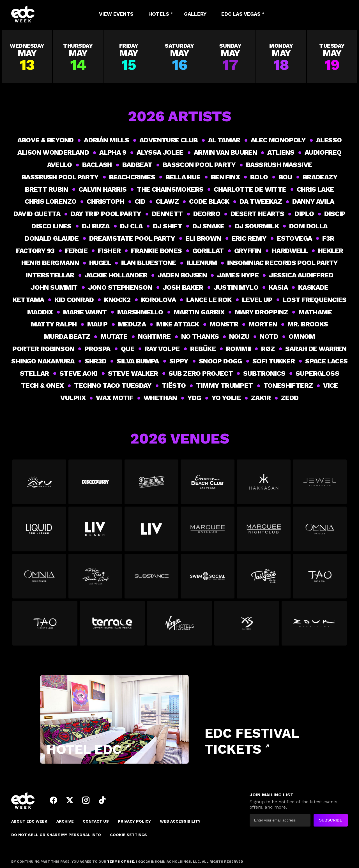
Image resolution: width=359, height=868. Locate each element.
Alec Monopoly (278, 140)
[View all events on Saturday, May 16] (179, 57)
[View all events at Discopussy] (95, 484)
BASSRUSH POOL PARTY (60, 177)
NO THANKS (200, 336)
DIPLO (304, 214)
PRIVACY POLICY (134, 821)
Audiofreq (323, 152)
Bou (285, 177)
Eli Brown (203, 238)
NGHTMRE (154, 336)
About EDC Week (29, 821)
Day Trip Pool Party (106, 214)
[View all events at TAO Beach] (320, 578)
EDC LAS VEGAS (241, 14)
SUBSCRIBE (331, 820)
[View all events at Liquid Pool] (39, 531)
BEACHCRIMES (132, 177)
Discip (335, 214)
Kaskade (313, 287)
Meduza (132, 324)
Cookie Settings (128, 835)
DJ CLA (131, 226)
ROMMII (238, 349)
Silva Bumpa (138, 361)
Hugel (100, 263)
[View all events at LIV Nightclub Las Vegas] (151, 531)
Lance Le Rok (209, 300)
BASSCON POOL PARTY (199, 165)
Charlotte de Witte (250, 189)
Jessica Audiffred (301, 275)
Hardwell (290, 251)
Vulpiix (73, 398)
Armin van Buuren (225, 152)
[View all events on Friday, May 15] (129, 57)
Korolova (158, 300)
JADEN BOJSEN (182, 275)
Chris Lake (315, 189)
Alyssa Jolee (160, 152)
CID (140, 201)
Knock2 (117, 300)
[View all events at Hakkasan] (264, 484)
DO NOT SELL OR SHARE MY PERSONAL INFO (56, 835)
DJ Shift (167, 226)
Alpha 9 (113, 152)
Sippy (179, 361)
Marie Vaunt (85, 312)
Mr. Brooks (308, 324)
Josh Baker (183, 287)
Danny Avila (313, 201)
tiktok (102, 800)
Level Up (257, 300)
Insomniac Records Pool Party (282, 263)
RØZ (268, 349)
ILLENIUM (202, 263)
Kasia (278, 287)
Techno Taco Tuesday (113, 386)
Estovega (294, 238)
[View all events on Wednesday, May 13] (27, 57)
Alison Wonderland (53, 152)
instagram (86, 800)
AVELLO (59, 165)
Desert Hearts (257, 214)
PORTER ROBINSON (43, 349)
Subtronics (264, 373)
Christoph (105, 201)
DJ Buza (96, 226)
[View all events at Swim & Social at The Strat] (208, 578)
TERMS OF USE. (121, 862)
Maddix (40, 312)
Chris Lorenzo (50, 201)
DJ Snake (208, 226)
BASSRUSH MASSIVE (279, 165)
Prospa (97, 349)
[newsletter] (280, 820)
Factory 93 (35, 251)
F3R (328, 238)
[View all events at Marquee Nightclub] (264, 531)
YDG (194, 398)
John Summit (54, 287)
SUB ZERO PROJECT (201, 373)
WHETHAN (160, 398)
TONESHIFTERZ (288, 386)
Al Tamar (224, 140)
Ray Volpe (162, 349)
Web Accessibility (180, 821)
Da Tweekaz (261, 201)
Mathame (315, 312)
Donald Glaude (52, 238)
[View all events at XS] (247, 625)
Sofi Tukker (274, 361)
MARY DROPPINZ (261, 312)
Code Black (209, 201)
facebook (53, 800)
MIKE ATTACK (178, 324)
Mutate (114, 336)
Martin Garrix (199, 312)
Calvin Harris (103, 189)
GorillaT (208, 251)
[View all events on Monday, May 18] (281, 57)
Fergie (76, 251)
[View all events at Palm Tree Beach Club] (95, 578)
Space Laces (326, 361)
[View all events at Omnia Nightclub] (39, 578)
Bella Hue (183, 177)
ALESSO (329, 140)
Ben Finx (225, 177)
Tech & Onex (42, 386)
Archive (65, 821)
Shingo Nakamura (43, 361)
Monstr (224, 324)
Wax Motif (115, 398)
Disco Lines (51, 226)
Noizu (239, 336)
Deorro (207, 214)
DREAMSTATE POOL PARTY (132, 238)
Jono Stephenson (120, 287)
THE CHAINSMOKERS (170, 189)
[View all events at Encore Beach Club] (208, 484)
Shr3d (95, 361)
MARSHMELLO (140, 312)
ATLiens (281, 152)
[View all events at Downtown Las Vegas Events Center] (151, 484)
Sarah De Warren (316, 349)
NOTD (269, 336)
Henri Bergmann (50, 263)
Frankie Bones (156, 251)
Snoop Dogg (220, 361)
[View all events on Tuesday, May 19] (332, 57)
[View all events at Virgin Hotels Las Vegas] (179, 625)
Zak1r (261, 398)
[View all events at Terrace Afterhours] (112, 625)
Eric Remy (249, 238)
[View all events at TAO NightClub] (45, 625)
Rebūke (203, 349)
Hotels (159, 14)
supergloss (317, 373)
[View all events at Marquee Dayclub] (208, 531)
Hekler (331, 251)
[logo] (42, 14)
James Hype (238, 275)
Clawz (167, 201)
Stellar (34, 373)
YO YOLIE (226, 398)
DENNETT (167, 214)
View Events (116, 14)
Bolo (259, 177)
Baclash (97, 165)
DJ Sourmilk (257, 226)
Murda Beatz (67, 336)
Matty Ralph (54, 324)
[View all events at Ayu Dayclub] (39, 484)
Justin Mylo (236, 287)
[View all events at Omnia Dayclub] (320, 531)
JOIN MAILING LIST (272, 795)
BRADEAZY (320, 177)
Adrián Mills (106, 140)
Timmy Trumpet (224, 386)
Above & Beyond (46, 140)
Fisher (109, 251)
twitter (70, 800)
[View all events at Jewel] (320, 484)
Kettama (28, 300)
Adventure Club (169, 140)
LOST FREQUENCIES (315, 300)
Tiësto (174, 386)
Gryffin (248, 251)
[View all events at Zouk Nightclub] (314, 625)
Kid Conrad (74, 300)
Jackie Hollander (116, 275)
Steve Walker (133, 373)
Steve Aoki (79, 373)
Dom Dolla (308, 226)
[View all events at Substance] (151, 578)
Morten (263, 324)
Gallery (195, 14)
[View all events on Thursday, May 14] (78, 57)
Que (128, 349)
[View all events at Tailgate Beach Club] (264, 578)
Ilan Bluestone (149, 263)
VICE (331, 386)
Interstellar (50, 275)
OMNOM (302, 336)
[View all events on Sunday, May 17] (230, 57)
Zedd (290, 398)
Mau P (97, 324)
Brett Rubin (46, 189)
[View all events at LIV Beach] (95, 531)
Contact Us (96, 821)
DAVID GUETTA (37, 214)
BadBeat (137, 165)
